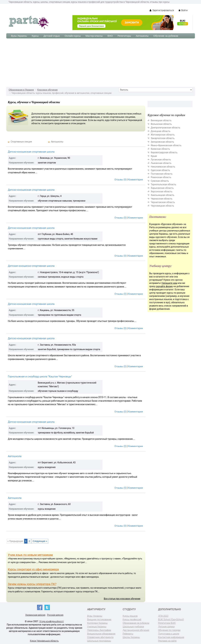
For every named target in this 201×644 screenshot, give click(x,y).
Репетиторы (124, 36)
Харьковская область (162, 188)
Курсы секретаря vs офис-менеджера (33, 569)
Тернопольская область (163, 184)
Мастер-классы (94, 36)
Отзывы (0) (120, 180)
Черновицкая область (162, 206)
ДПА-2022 (163, 616)
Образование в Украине (21, 90)
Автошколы (142, 36)
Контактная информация (171, 637)
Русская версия (55, 615)
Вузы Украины (19, 36)
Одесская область (160, 170)
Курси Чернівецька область (44, 641)
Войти (183, 10)
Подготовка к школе (169, 634)
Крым (154, 156)
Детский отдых (52, 36)
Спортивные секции (21, 142)
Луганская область (161, 160)
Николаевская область (163, 167)
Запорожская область (162, 142)
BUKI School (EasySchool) (171, 619)
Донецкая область (161, 131)
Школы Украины (131, 637)
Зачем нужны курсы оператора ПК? (32, 584)
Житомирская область (163, 135)
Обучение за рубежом (166, 36)
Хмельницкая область (162, 195)
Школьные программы (99, 641)
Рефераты (128, 634)
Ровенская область (161, 177)
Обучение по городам (169, 630)
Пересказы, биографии (99, 630)
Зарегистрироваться (162, 10)
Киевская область (160, 149)
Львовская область (161, 163)
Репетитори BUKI (167, 623)
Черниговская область (163, 202)
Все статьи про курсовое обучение (122, 599)
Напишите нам (169, 283)
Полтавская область (162, 174)
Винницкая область (161, 120)
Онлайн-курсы (73, 36)
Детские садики (166, 627)
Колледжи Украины (97, 623)
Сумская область (160, 181)
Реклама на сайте (167, 641)
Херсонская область (162, 192)
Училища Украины (97, 627)
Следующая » (40, 541)
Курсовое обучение (47, 90)
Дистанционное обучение (136, 630)
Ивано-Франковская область (166, 145)
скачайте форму (164, 286)
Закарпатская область (163, 138)
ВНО (110, 36)
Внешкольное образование (101, 634)
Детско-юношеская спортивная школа (31, 152)
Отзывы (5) (120, 488)
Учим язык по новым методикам (30, 555)
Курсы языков (130, 616)
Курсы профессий (132, 619)
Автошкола (15, 456)
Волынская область (161, 124)
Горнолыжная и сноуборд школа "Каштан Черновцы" (40, 377)
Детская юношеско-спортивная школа (31, 266)
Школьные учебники (133, 627)
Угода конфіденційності (51, 621)
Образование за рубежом (136, 623)
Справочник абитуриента (100, 637)
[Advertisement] (101, 63)
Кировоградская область (164, 152)
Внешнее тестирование (99, 619)
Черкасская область (162, 199)
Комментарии (135, 180)
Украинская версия (35, 615)
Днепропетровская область (165, 128)
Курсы (35, 36)
